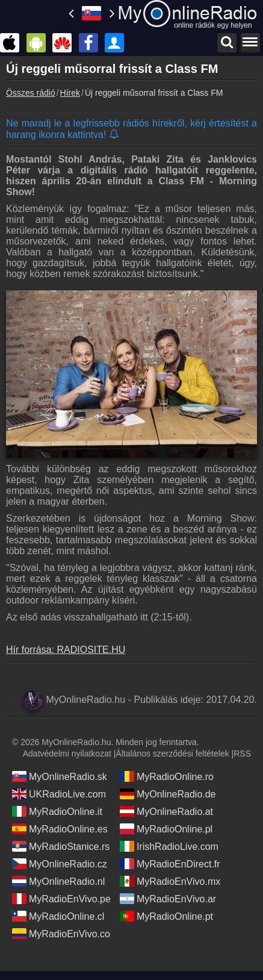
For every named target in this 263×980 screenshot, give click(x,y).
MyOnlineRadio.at (166, 811)
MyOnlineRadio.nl (58, 881)
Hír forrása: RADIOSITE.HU (66, 650)
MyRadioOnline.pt (166, 916)
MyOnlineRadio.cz (60, 864)
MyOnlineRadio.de (168, 794)
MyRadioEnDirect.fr (170, 864)
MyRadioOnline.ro (167, 776)
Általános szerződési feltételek (172, 754)
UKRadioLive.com (59, 794)
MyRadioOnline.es (60, 829)
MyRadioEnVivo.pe (61, 899)
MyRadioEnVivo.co (61, 934)
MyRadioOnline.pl (166, 829)
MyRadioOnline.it (57, 811)
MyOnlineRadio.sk (60, 776)
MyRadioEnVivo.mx (170, 881)
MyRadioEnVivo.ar (168, 899)
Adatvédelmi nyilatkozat (67, 754)
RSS (242, 754)
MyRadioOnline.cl (58, 916)
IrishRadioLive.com (169, 846)
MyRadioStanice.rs (61, 846)
